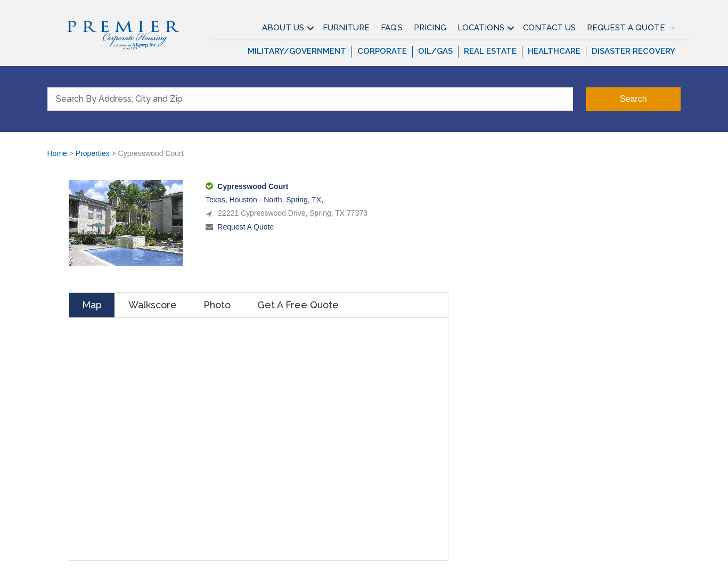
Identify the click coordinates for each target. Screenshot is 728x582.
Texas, (217, 200)
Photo (217, 305)
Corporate (382, 51)
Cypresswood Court (253, 186)
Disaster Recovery (633, 51)
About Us (283, 28)
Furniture (346, 28)
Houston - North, (258, 200)
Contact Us (549, 28)
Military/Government (297, 51)
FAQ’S (392, 28)
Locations (481, 28)
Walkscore (153, 305)
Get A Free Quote (298, 305)
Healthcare (554, 51)
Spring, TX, (305, 200)
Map (92, 305)
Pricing (430, 28)
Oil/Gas (435, 51)
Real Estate (490, 51)
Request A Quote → (631, 28)
